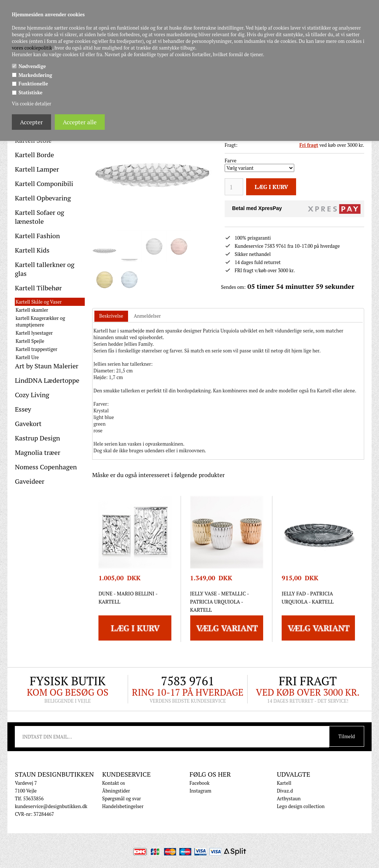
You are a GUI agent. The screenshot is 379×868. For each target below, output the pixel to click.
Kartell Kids (32, 250)
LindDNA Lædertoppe (47, 380)
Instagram (200, 791)
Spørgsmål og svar (122, 798)
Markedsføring (35, 75)
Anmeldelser (147, 316)
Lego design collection (301, 806)
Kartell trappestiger (36, 349)
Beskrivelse (111, 316)
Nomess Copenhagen (46, 467)
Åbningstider (116, 791)
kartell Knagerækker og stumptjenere (40, 321)
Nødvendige (32, 66)
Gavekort (28, 423)
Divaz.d (285, 791)
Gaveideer (30, 481)
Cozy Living (32, 395)
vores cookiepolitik (32, 48)
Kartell (284, 783)
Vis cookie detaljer (31, 104)
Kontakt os (114, 783)
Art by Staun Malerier (47, 366)
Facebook (199, 783)
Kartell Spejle (30, 341)
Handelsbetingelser (123, 806)
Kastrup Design (37, 438)
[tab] (111, 316)
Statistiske (31, 92)
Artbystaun (289, 798)
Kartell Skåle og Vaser (39, 302)
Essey (23, 409)
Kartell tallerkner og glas (45, 269)
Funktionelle (33, 84)
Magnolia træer (38, 452)
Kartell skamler (32, 310)
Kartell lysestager (34, 333)
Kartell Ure (27, 357)
